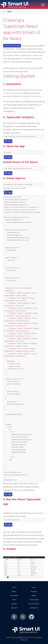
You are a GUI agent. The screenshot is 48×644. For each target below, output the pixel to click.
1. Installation (12, 84)
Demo (14, 591)
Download (14, 595)
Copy (8, 141)
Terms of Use (34, 600)
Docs (7, 11)
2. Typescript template (19, 117)
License (14, 604)
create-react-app (11, 93)
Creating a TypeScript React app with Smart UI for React (22, 29)
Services (14, 608)
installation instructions (31, 96)
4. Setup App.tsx (14, 178)
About (34, 595)
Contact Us (34, 608)
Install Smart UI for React (20, 162)
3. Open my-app (14, 146)
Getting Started (19, 76)
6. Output (9, 549)
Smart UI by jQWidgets (15, 637)
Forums (34, 591)
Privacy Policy (34, 604)
